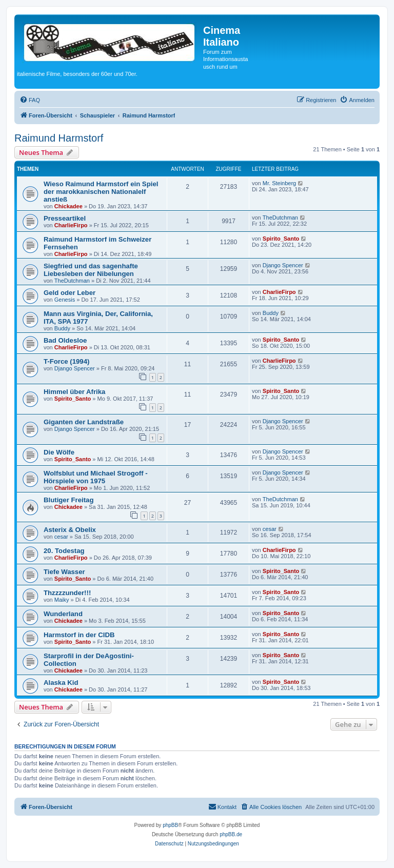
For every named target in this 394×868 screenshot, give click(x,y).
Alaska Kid (61, 683)
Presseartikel (65, 218)
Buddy (62, 328)
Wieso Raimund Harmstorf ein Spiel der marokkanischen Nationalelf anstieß (101, 192)
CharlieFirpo (71, 225)
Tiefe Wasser (64, 572)
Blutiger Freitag (68, 500)
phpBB (170, 825)
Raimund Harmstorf (59, 138)
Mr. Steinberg (279, 183)
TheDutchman (280, 218)
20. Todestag (64, 551)
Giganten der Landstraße (84, 422)
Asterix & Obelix (70, 530)
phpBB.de (231, 834)
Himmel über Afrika (74, 392)
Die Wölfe (59, 452)
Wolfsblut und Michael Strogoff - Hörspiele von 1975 (96, 477)
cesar (61, 537)
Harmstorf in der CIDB (79, 635)
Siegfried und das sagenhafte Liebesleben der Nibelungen (91, 270)
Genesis (65, 300)
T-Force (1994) (66, 361)
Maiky (62, 600)
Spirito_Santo (281, 239)
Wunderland (63, 614)
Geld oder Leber (70, 293)
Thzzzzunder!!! (67, 593)
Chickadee (68, 206)
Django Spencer (283, 265)
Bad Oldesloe (65, 340)
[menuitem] (30, 100)
